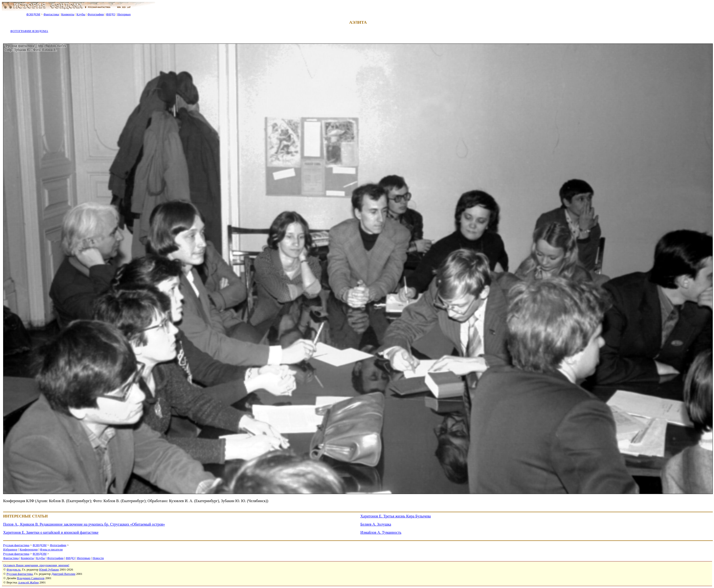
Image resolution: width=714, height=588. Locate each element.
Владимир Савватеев (31, 578)
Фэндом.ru (13, 569)
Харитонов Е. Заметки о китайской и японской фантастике (51, 532)
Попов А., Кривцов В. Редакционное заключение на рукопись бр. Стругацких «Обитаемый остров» (84, 524)
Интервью (124, 14)
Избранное (10, 549)
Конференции (29, 549)
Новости (98, 558)
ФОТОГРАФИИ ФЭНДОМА (29, 31)
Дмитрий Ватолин (63, 574)
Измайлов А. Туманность (381, 532)
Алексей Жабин (28, 582)
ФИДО (111, 14)
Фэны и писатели (51, 549)
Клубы (81, 14)
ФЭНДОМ (33, 14)
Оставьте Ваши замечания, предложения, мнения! (36, 565)
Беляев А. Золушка (376, 524)
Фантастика (51, 14)
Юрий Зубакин (49, 569)
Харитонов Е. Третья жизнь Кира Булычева (396, 516)
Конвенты (68, 14)
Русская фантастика (16, 545)
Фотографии (96, 14)
